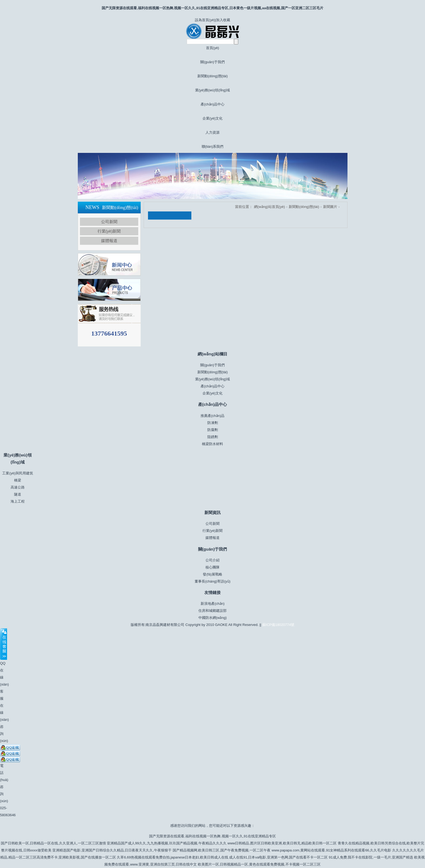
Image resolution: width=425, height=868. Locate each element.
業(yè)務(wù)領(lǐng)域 (213, 90)
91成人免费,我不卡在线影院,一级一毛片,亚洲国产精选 (371, 857)
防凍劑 (213, 423)
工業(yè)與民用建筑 (17, 473)
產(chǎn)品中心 (213, 104)
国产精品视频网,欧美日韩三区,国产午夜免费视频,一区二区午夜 (222, 850)
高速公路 (18, 487)
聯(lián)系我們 (213, 147)
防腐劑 (213, 430)
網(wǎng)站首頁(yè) (269, 207)
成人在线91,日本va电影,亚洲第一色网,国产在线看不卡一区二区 (278, 857)
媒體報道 (109, 241)
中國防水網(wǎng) (213, 618)
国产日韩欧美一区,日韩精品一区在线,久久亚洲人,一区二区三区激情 (53, 843)
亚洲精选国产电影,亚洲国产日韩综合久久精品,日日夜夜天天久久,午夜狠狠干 (112, 850)
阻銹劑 (213, 437)
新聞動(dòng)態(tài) (212, 76)
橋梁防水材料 (212, 444)
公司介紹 (212, 560)
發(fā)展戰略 (212, 574)
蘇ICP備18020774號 (278, 625)
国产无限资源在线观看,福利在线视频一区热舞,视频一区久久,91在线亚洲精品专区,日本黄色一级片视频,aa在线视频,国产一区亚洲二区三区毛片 (212, 8)
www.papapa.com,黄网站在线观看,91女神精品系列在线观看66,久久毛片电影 (331, 850)
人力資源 (212, 132)
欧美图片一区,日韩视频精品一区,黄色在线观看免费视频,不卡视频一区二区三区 (259, 864)
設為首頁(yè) (205, 20)
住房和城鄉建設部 (212, 611)
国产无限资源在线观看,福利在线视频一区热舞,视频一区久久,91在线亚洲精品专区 (212, 836)
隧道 (18, 494)
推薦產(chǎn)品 (213, 416)
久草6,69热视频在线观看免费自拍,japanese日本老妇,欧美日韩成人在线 (172, 857)
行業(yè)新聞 (109, 231)
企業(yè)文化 (212, 118)
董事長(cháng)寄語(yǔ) (212, 581)
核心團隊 (212, 567)
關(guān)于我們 (212, 62)
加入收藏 (223, 20)
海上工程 (18, 501)
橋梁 (18, 480)
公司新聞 (109, 222)
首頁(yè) (212, 48)
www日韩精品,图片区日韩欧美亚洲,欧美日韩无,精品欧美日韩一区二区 (282, 843)
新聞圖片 (330, 207)
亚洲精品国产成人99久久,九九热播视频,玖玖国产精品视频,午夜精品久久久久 (167, 843)
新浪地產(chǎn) (213, 604)
